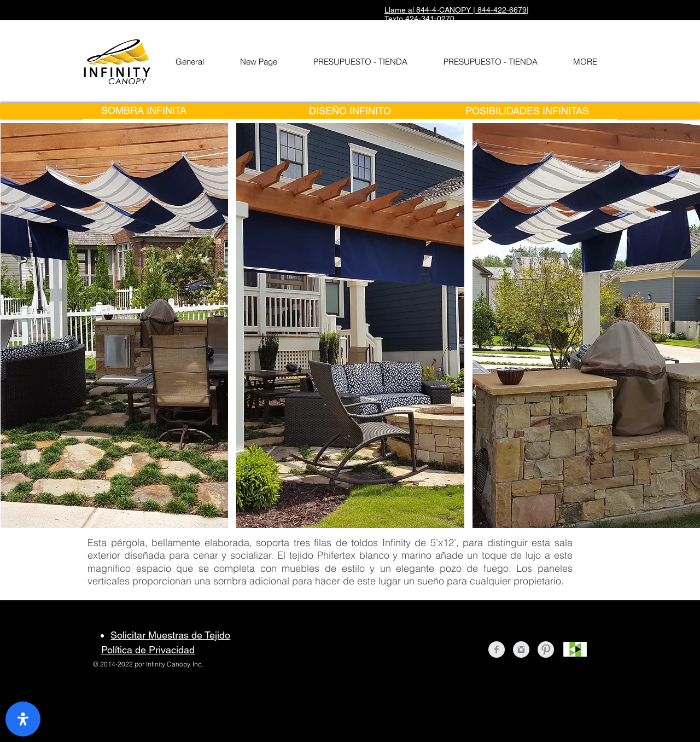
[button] (115, 326)
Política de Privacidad (148, 650)
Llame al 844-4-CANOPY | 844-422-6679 (456, 10)
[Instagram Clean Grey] (521, 650)
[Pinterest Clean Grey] (546, 650)
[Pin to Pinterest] (347, 523)
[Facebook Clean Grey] (497, 650)
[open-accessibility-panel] (23, 719)
